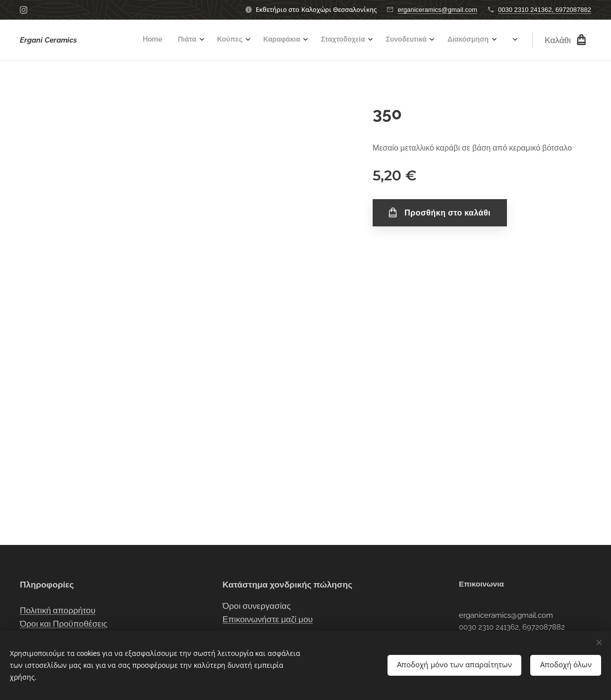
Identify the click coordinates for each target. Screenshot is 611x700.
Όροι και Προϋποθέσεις (64, 624)
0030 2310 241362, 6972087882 (545, 10)
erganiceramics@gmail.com (437, 10)
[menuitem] (345, 40)
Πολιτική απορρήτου (58, 610)
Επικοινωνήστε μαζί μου (268, 619)
